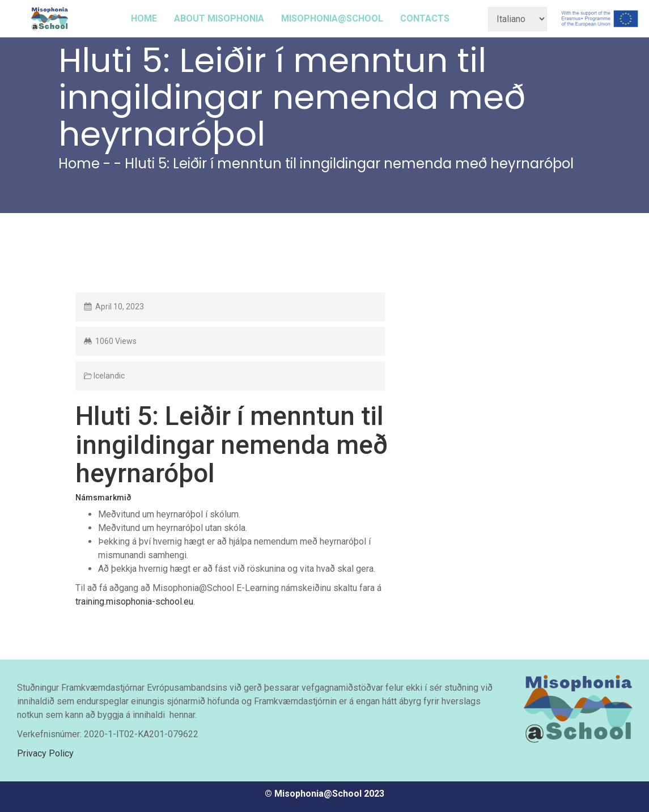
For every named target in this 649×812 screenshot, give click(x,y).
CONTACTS (425, 18)
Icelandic (109, 376)
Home (79, 163)
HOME (144, 18)
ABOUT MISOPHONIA (219, 18)
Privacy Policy (45, 753)
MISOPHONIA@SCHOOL (332, 18)
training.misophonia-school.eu (134, 601)
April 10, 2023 (120, 307)
